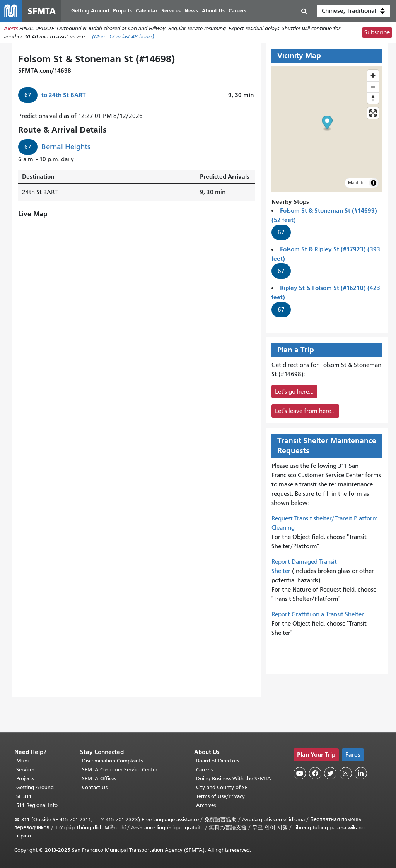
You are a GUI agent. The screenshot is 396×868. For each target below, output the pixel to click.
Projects (25, 778)
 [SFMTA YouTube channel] (300, 773)
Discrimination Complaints (112, 761)
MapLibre (358, 183)
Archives (206, 805)
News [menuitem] (191, 11)
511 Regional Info (37, 805)
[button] (354, 11)
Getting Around (35, 787)
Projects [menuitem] (122, 11)
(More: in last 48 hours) (123, 37)
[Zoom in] (373, 76)
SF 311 (24, 796)
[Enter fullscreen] (373, 113)
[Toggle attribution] (374, 183)
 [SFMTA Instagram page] (346, 773)
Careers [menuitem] (237, 11)
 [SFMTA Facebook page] (315, 773)
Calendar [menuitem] (147, 11)
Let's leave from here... (305, 411)
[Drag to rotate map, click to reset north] (373, 98)
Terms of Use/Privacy (220, 796)
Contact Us (95, 787)
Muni (22, 761)
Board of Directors (218, 761)
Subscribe (377, 32)
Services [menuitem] (171, 11)
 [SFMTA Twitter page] (330, 773)
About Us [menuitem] (213, 11)
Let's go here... (294, 392)
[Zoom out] (373, 87)
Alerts (11, 28)
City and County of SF (222, 787)
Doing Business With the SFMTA (234, 778)
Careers (205, 770)
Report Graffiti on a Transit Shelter (318, 614)
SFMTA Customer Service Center (120, 770)
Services (25, 770)
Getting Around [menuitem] (90, 11)
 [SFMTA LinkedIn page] (361, 773)
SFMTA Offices (99, 778)
